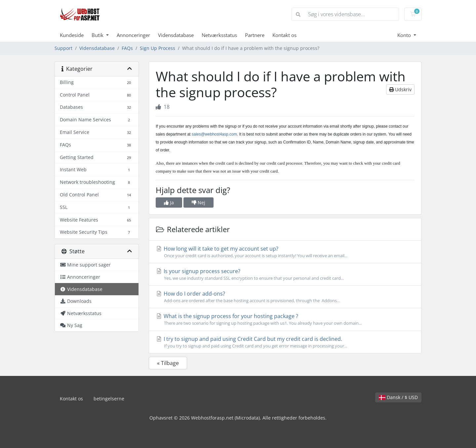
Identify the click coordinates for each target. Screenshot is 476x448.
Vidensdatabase (176, 35)
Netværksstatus (219, 35)
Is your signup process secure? (285, 274)
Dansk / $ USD (398, 397)
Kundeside (72, 35)
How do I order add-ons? (285, 297)
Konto (405, 35)
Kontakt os (284, 35)
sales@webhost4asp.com (214, 134)
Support (63, 48)
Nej (198, 203)
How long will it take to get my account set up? (285, 252)
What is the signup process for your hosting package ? (285, 319)
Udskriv (400, 89)
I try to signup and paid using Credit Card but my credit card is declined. (285, 342)
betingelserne (109, 399)
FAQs (127, 48)
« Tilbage (168, 363)
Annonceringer (133, 35)
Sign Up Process (158, 48)
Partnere (255, 35)
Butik (98, 35)
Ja (169, 203)
